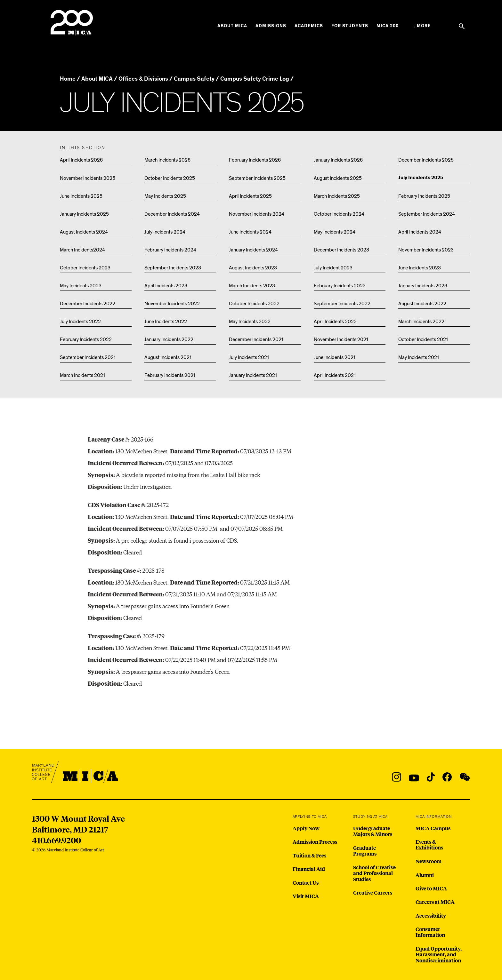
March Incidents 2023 (252, 286)
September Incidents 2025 (257, 178)
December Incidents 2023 (341, 250)
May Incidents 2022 (250, 322)
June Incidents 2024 (250, 232)
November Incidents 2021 (341, 339)
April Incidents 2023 (166, 286)
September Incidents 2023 (173, 268)
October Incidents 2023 (85, 268)
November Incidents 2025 (88, 178)
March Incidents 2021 (82, 375)
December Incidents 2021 (256, 339)
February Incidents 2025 (424, 196)
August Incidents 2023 (253, 268)
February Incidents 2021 (170, 375)
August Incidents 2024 (84, 232)
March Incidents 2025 (337, 196)
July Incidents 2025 (421, 178)
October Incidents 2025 (170, 178)
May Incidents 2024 (335, 232)
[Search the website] (462, 26)
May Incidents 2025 (165, 196)
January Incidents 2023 (423, 286)
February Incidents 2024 (170, 250)
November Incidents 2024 (257, 214)
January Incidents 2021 (253, 375)
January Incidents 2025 (84, 214)
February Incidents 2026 (255, 160)
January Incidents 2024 (253, 250)
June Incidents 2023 (420, 268)
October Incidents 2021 (423, 339)
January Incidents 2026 (338, 160)
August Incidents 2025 (338, 178)
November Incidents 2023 (426, 250)
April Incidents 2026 (81, 160)
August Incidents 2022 (422, 304)
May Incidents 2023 (81, 286)
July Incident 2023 (333, 268)
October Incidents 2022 (254, 304)
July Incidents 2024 (165, 232)
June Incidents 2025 (81, 196)
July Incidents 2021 (249, 357)
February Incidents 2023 (340, 286)
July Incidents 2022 (80, 322)
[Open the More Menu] (423, 26)
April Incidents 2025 (250, 196)
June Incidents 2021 (335, 357)
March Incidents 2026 (167, 160)
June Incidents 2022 (166, 322)
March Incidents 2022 (421, 322)
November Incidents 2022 (172, 304)
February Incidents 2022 (86, 339)
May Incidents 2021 (419, 357)
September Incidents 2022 (342, 304)
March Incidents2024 (82, 250)
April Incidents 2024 (420, 232)
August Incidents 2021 (168, 357)
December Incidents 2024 (172, 214)
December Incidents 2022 (88, 304)
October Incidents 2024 (339, 214)
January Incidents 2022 (169, 339)
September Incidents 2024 (427, 214)
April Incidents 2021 (335, 375)
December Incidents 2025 (426, 160)
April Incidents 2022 (335, 322)
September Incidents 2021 (88, 357)
